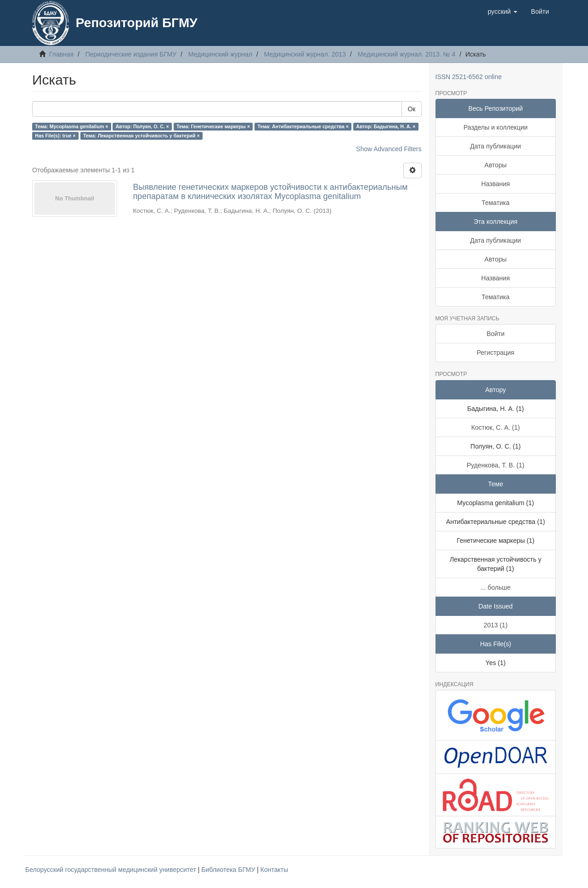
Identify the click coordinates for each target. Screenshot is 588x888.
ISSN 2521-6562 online (469, 77)
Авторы (496, 165)
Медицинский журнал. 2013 (305, 54)
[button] (503, 11)
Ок (411, 109)
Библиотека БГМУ (229, 870)
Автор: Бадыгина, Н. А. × (386, 126)
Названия (496, 184)
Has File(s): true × (55, 136)
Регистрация (496, 353)
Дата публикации (495, 146)
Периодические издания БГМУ (131, 54)
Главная (61, 54)
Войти (495, 334)
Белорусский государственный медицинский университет (112, 870)
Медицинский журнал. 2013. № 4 (407, 54)
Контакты (274, 870)
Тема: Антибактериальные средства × (303, 126)
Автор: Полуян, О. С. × (142, 126)
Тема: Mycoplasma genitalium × (71, 126)
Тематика (495, 203)
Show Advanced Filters (389, 149)
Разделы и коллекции (496, 127)
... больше (496, 587)
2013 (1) (496, 625)
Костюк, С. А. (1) (496, 427)
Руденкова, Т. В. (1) (495, 465)
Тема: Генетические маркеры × (213, 126)
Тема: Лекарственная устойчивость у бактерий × (141, 136)
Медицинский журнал (220, 54)
